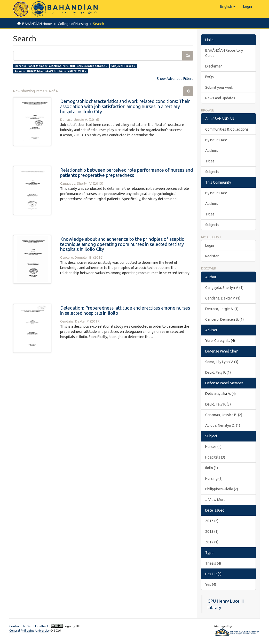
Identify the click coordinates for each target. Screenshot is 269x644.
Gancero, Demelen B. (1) (224, 319)
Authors (212, 151)
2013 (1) (212, 531)
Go (188, 56)
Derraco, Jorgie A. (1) (222, 309)
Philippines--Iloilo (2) (222, 489)
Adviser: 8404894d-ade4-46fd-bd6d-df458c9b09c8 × (50, 71)
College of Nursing (72, 24)
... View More (215, 500)
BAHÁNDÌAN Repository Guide (224, 53)
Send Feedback (38, 626)
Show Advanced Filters (175, 79)
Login (210, 245)
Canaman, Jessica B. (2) (224, 415)
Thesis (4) (213, 563)
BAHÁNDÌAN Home (37, 24)
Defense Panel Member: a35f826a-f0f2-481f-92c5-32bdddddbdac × (61, 66)
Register (212, 256)
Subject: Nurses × (123, 66)
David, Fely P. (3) (218, 404)
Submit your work (219, 87)
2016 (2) (212, 521)
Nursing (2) (214, 478)
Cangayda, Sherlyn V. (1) (224, 288)
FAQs (209, 77)
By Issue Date (216, 140)
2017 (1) (212, 542)
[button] (228, 6)
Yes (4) (211, 585)
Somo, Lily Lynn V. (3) (222, 362)
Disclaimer (214, 66)
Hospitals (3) (215, 457)
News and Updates (220, 98)
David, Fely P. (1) (218, 372)
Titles (210, 161)
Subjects (212, 172)
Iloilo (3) (212, 468)
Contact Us (17, 626)
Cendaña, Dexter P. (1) (223, 298)
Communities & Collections (227, 129)
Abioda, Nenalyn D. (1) (223, 425)
